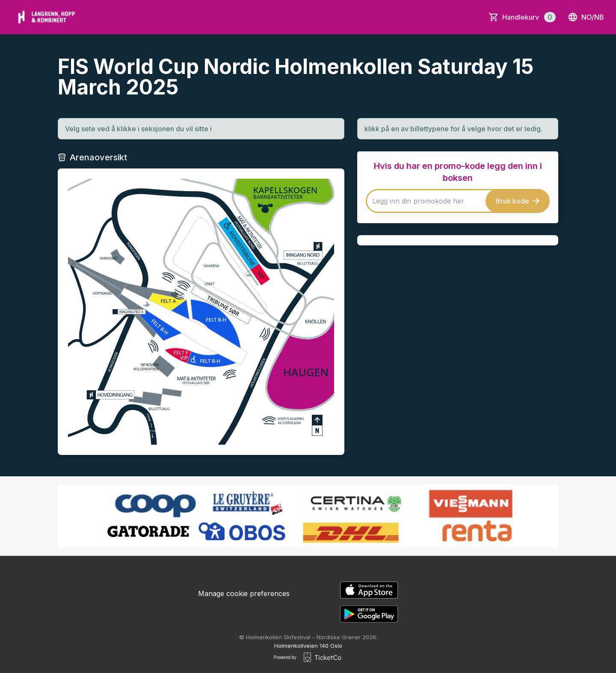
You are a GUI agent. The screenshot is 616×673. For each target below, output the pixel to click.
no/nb (586, 17)
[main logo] (47, 17)
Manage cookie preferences (244, 593)
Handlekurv (529, 17)
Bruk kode (518, 201)
